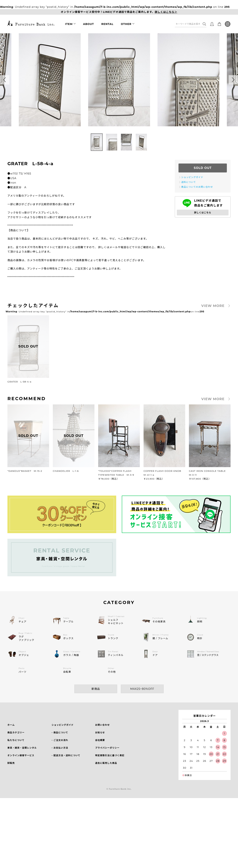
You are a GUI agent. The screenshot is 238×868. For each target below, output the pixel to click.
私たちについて (16, 740)
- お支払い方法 (60, 748)
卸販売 (11, 763)
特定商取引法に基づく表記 (110, 755)
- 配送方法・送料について (66, 755)
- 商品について (60, 732)
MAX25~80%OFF (142, 689)
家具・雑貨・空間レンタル (22, 748)
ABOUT (89, 24)
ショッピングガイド (62, 725)
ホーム (11, 725)
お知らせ (100, 732)
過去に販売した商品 (106, 763)
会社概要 (100, 740)
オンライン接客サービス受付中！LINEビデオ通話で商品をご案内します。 (119, 12)
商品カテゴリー (16, 732)
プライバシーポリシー (107, 748)
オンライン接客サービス (21, 755)
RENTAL (107, 24)
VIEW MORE (213, 306)
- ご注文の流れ (60, 740)
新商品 (96, 689)
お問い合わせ (103, 725)
